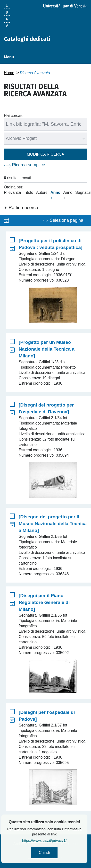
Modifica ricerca (46, 154)
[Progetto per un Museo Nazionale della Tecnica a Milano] (47, 349)
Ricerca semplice (29, 165)
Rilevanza (12, 192)
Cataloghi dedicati (27, 39)
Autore (42, 192)
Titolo (29, 192)
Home (9, 73)
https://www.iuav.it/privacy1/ (57, 840)
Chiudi (57, 853)
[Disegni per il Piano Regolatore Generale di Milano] (44, 602)
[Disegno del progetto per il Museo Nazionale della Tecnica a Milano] (53, 524)
